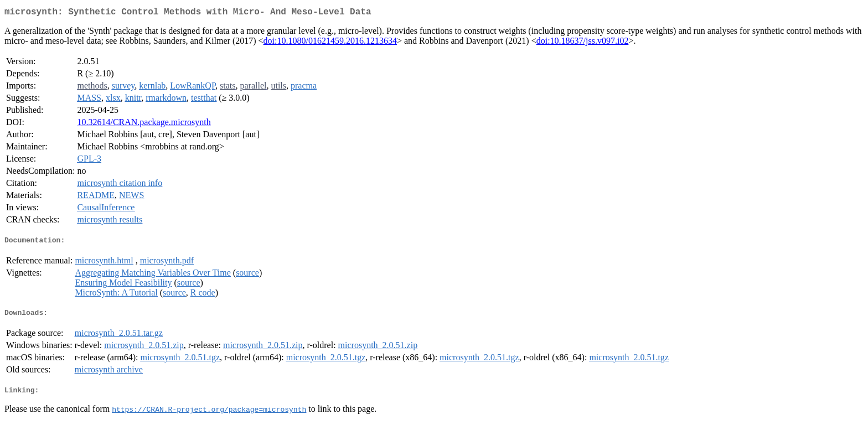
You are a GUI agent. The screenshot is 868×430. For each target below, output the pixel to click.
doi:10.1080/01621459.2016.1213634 (330, 43)
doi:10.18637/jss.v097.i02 (583, 43)
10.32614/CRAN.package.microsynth (144, 124)
